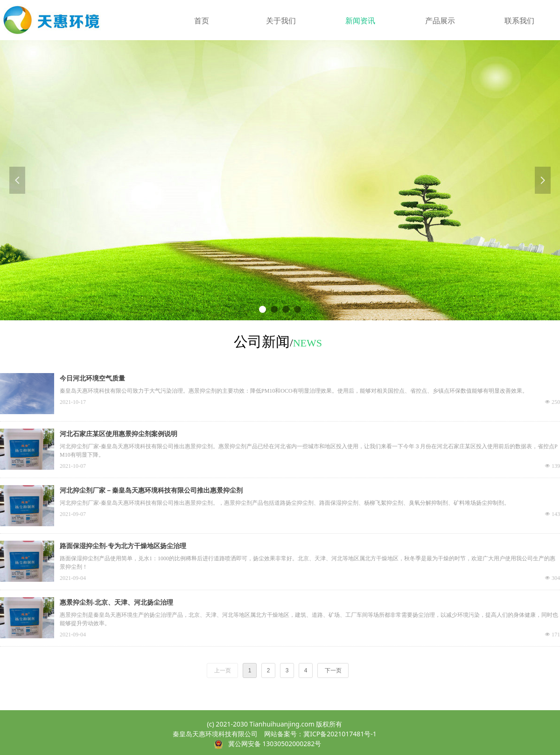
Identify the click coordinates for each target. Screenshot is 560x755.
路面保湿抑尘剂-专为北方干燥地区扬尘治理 (123, 546)
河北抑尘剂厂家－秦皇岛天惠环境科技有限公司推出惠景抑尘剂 (151, 490)
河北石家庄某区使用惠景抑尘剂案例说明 (119, 434)
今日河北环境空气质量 (92, 378)
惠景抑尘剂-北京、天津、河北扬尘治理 (116, 603)
